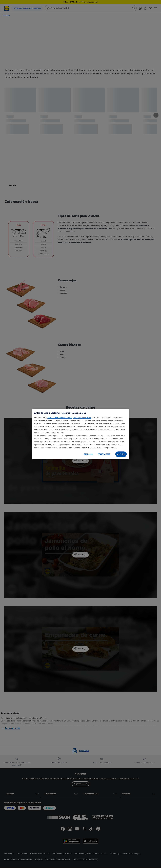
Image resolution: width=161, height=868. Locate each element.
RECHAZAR (88, 454)
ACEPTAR (121, 454)
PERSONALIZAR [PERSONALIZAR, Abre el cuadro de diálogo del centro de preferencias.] (104, 454)
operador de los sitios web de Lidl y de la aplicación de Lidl (69, 417)
